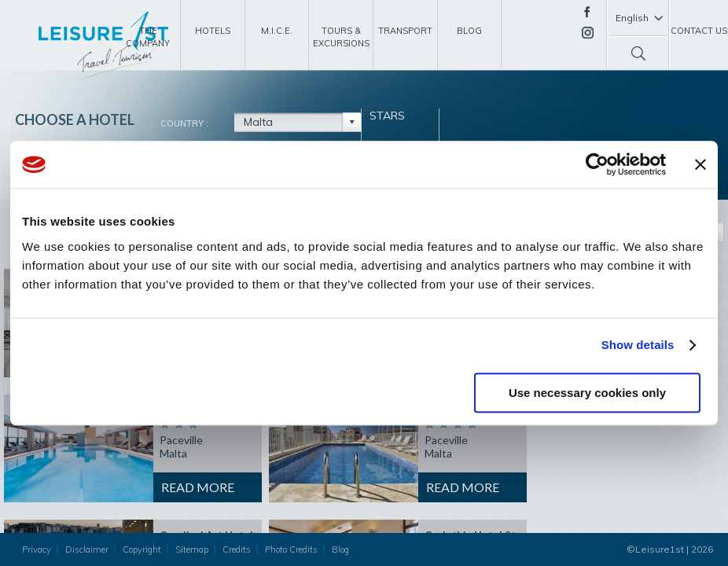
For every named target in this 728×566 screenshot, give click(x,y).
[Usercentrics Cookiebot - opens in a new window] (597, 164)
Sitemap (192, 549)
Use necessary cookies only (587, 393)
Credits (237, 549)
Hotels (213, 31)
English (632, 18)
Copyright (142, 549)
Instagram (587, 33)
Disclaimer (87, 549)
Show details (638, 345)
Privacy (37, 549)
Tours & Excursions (341, 37)
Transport (405, 31)
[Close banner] (700, 164)
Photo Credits (291, 549)
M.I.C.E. (277, 31)
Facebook (587, 12)
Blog (469, 31)
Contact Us (699, 31)
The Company (148, 37)
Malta (258, 122)
